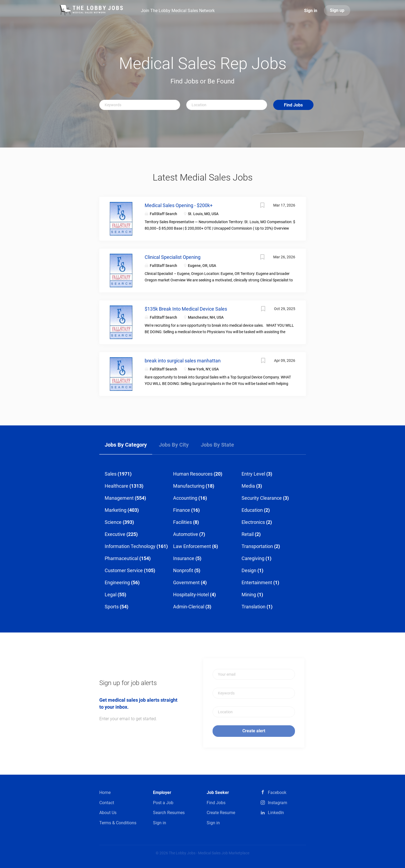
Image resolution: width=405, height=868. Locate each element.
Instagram (278, 803)
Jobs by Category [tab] (126, 445)
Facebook (277, 792)
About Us (108, 813)
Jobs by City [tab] (174, 445)
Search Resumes (169, 813)
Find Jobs (293, 105)
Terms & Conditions (118, 823)
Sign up (337, 10)
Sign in (311, 11)
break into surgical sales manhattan (183, 361)
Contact (107, 803)
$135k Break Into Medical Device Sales (186, 309)
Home (105, 792)
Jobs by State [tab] (217, 445)
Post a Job (163, 803)
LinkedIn (276, 813)
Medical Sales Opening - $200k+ (179, 205)
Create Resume (221, 813)
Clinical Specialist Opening (173, 257)
